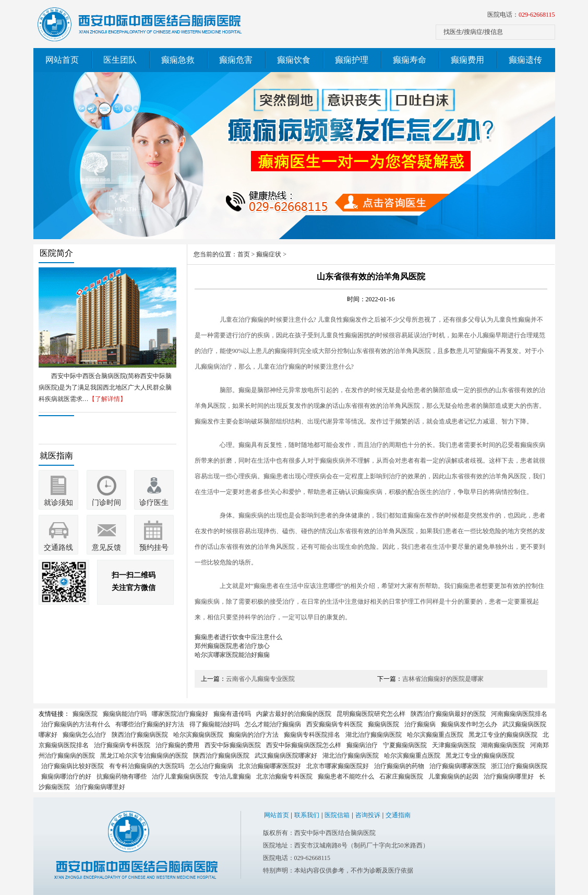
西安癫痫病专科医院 (334, 724)
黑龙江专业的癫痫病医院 (503, 735)
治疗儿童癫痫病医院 (180, 776)
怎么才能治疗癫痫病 (273, 724)
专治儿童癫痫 (232, 776)
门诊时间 (106, 503)
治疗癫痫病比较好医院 (73, 766)
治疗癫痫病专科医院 (122, 745)
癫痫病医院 (383, 724)
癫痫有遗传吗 (232, 714)
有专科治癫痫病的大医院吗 (147, 766)
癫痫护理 (352, 60)
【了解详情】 (107, 399)
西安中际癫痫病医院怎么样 (304, 745)
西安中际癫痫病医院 (233, 745)
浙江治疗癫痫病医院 (519, 766)
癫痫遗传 (525, 60)
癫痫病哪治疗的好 (66, 776)
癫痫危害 (236, 60)
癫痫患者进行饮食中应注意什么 (238, 637)
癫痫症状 (269, 254)
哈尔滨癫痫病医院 (198, 735)
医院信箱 (337, 815)
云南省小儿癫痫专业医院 (260, 679)
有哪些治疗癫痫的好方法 (150, 724)
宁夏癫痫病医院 (405, 745)
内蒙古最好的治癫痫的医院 (294, 714)
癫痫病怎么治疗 (85, 735)
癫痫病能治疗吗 (125, 714)
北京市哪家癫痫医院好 (338, 766)
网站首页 (62, 60)
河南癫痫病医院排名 (519, 714)
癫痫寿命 (410, 60)
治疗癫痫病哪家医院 (458, 766)
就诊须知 (58, 503)
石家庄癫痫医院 (401, 776)
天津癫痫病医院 (454, 745)
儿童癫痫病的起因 (453, 776)
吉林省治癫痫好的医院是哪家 (443, 679)
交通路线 (58, 547)
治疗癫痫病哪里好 (509, 776)
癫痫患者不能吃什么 (346, 776)
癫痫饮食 (294, 60)
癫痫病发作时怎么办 (469, 724)
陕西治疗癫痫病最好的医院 (448, 714)
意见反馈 (106, 547)
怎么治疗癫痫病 (211, 766)
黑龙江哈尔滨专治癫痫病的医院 (144, 756)
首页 (244, 254)
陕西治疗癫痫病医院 (140, 735)
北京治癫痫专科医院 (284, 776)
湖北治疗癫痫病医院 (374, 735)
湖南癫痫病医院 (503, 745)
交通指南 (398, 815)
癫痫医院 (85, 714)
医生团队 (120, 60)
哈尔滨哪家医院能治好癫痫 (232, 655)
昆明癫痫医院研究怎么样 (371, 714)
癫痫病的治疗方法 (254, 735)
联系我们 (307, 815)
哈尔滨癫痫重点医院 (435, 735)
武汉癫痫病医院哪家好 (286, 756)
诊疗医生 (154, 503)
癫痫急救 (178, 60)
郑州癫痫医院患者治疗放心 (232, 646)
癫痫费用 (467, 60)
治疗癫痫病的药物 (399, 766)
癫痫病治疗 (362, 745)
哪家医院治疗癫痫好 (180, 714)
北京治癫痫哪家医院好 (270, 766)
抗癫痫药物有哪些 (122, 776)
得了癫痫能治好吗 (214, 724)
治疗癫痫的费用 (177, 745)
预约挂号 (154, 547)
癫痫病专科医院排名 (312, 735)
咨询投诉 (368, 815)
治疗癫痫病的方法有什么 (76, 724)
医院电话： (521, 15)
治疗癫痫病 (420, 724)
